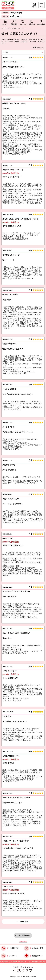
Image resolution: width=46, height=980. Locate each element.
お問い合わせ (13, 961)
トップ (3, 28)
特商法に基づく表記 (25, 961)
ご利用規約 (4, 961)
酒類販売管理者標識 (39, 961)
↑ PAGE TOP (23, 942)
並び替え (10, 52)
